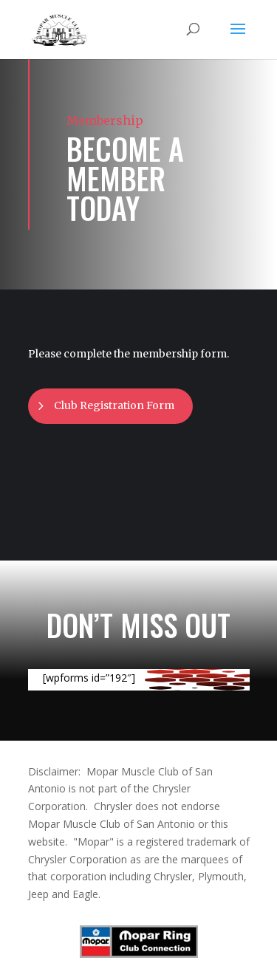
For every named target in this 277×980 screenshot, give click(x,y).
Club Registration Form (114, 405)
